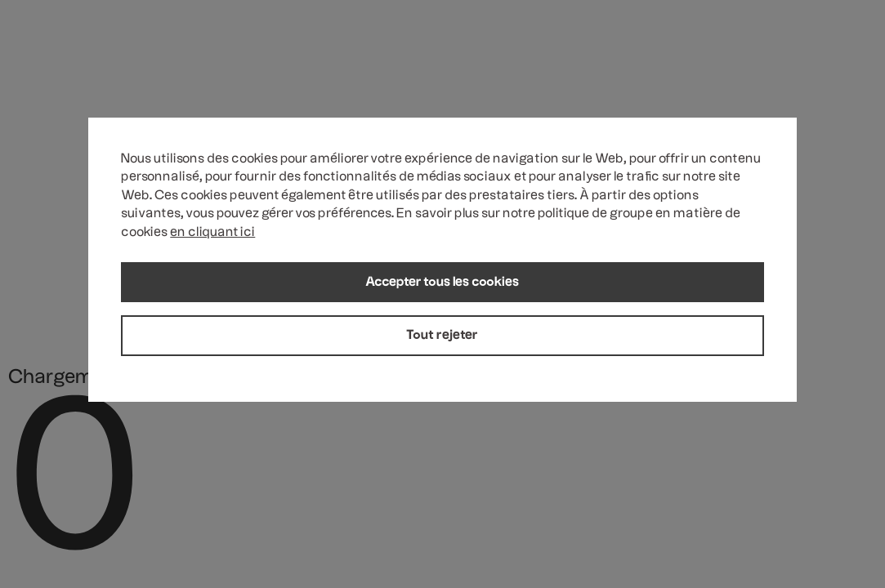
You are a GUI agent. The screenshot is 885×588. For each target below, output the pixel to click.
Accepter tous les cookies (442, 283)
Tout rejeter (442, 336)
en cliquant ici (212, 233)
